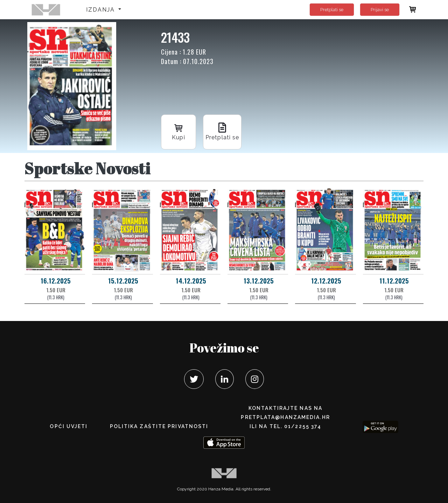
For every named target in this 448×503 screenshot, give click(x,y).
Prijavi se (380, 10)
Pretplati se (332, 10)
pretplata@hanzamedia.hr (285, 417)
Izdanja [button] (102, 10)
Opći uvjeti (69, 426)
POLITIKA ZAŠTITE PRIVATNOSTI (159, 426)
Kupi (178, 131)
